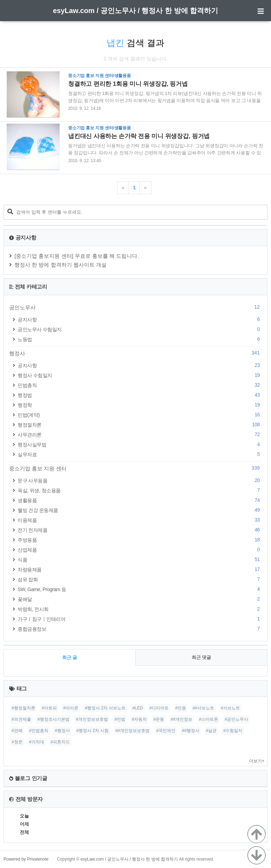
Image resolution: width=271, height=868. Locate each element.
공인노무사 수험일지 (140, 329)
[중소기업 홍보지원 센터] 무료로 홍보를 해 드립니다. (77, 256)
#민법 (120, 719)
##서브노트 (203, 708)
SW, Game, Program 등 (140, 589)
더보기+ (257, 761)
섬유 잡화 (140, 579)
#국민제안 (166, 731)
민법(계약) (140, 415)
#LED (138, 708)
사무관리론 (140, 435)
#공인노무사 (237, 719)
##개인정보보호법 (133, 731)
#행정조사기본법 (53, 719)
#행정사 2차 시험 (92, 731)
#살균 (212, 731)
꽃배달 (140, 599)
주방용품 (140, 540)
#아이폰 (71, 708)
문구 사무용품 (140, 480)
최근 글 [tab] (70, 657)
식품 (140, 560)
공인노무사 (135, 307)
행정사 (135, 353)
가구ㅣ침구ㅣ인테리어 (140, 619)
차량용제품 (140, 569)
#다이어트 (159, 708)
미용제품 (140, 520)
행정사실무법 (140, 444)
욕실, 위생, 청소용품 (140, 490)
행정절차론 (140, 425)
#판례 (17, 731)
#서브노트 (230, 708)
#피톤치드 (60, 742)
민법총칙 (140, 385)
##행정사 (191, 731)
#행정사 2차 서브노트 (105, 708)
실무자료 (140, 454)
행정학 (140, 405)
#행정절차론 (23, 708)
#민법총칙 (39, 731)
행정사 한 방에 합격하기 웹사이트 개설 (61, 265)
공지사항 (140, 319)
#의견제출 (21, 719)
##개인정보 (182, 719)
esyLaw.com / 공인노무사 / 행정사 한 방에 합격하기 (135, 11)
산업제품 (140, 550)
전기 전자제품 (140, 530)
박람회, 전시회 (140, 609)
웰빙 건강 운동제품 (140, 510)
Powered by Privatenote (26, 859)
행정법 (140, 395)
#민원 (181, 708)
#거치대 (37, 742)
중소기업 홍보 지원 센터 (135, 468)
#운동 (159, 719)
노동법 (140, 339)
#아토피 (49, 708)
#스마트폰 (209, 719)
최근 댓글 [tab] (201, 657)
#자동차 (140, 719)
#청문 (17, 742)
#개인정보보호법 (92, 719)
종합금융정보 (140, 629)
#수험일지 (233, 731)
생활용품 (140, 500)
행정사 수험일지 (140, 375)
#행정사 (62, 731)
